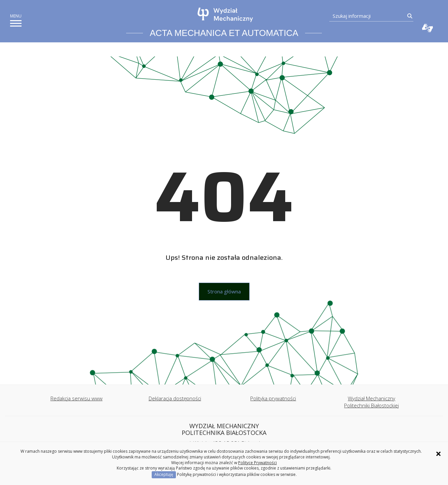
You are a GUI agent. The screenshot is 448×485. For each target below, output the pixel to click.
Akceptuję (164, 474)
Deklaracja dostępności (175, 398)
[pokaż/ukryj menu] (16, 23)
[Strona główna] (226, 15)
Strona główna (224, 291)
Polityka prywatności (273, 398)
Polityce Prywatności (257, 463)
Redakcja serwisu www (77, 398)
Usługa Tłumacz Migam (427, 28)
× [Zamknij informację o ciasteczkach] (438, 454)
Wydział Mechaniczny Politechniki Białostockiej (371, 402)
